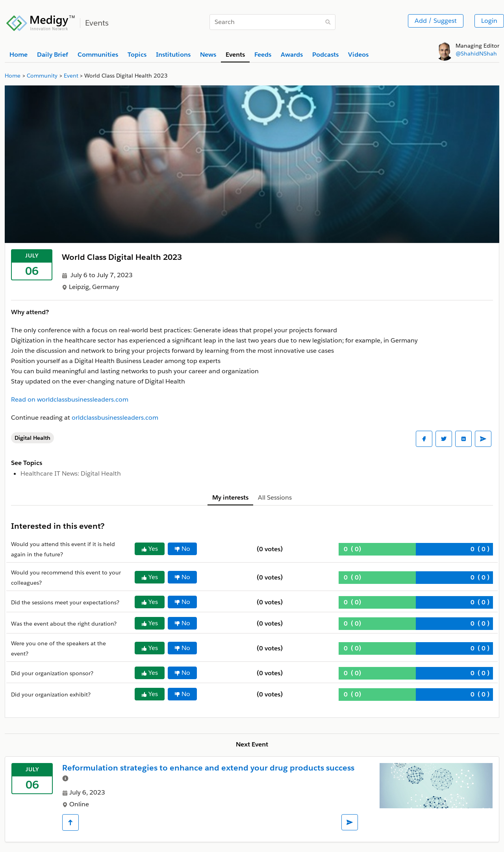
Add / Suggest (436, 21)
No (182, 549)
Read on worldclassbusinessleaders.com (70, 399)
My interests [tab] (230, 497)
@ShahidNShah (476, 54)
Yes (150, 549)
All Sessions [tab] (275, 497)
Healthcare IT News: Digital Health (71, 473)
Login (489, 21)
